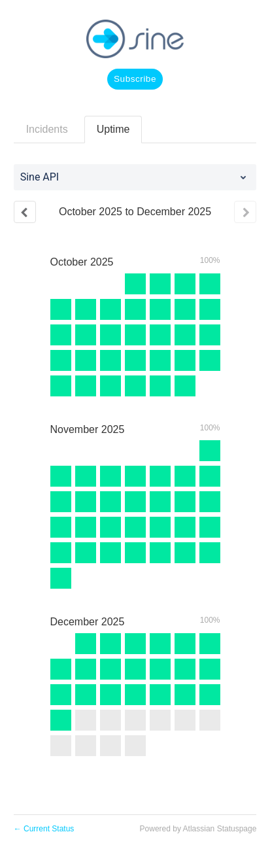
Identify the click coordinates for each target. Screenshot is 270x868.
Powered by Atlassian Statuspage (198, 829)
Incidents (47, 129)
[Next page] (245, 212)
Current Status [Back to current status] (44, 829)
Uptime (113, 129)
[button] (135, 79)
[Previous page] (25, 212)
